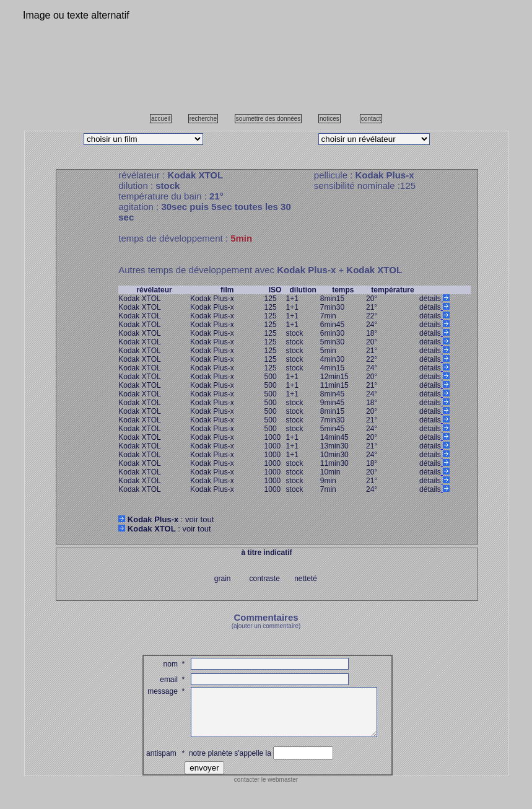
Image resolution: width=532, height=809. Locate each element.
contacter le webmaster (266, 789)
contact (371, 119)
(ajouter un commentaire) (266, 626)
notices (329, 119)
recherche (203, 119)
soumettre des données (268, 119)
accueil (161, 119)
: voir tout (166, 519)
